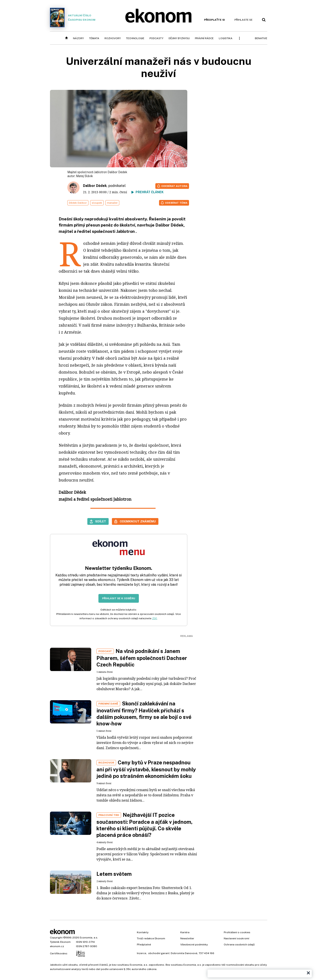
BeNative (261, 38)
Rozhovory (113, 38)
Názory (78, 38)
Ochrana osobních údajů (239, 945)
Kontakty (143, 932)
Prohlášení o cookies (237, 932)
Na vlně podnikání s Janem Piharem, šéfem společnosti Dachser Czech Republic (142, 658)
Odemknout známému (138, 521)
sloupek (97, 203)
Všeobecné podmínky (194, 945)
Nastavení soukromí (237, 938)
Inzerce (142, 953)
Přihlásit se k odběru (119, 598)
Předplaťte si (214, 20)
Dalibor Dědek (95, 186)
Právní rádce (204, 38)
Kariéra (185, 932)
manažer (112, 203)
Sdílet (101, 521)
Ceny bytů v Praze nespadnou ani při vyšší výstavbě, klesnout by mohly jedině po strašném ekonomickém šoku (146, 769)
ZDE (155, 618)
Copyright (56, 938)
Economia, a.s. (89, 938)
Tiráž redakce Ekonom (151, 938)
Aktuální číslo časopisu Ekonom (73, 18)
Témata (94, 38)
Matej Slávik (85, 176)
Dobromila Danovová (184, 953)
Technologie (135, 38)
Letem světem (114, 874)
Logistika (226, 38)
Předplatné (144, 945)
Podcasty (156, 38)
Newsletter (187, 938)
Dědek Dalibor (78, 203)
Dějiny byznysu (179, 38)
